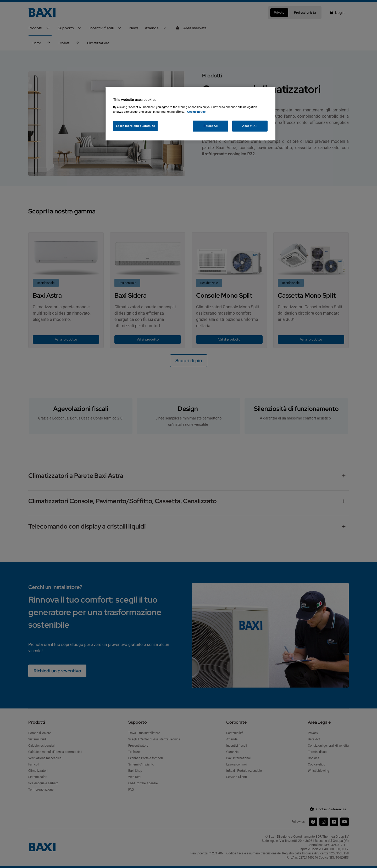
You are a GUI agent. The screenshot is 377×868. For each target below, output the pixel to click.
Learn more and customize (135, 126)
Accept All (250, 126)
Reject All (211, 126)
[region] (190, 114)
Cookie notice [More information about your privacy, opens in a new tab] (196, 112)
